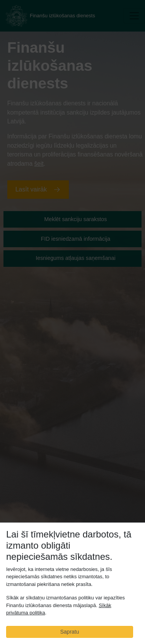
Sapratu (69, 632)
